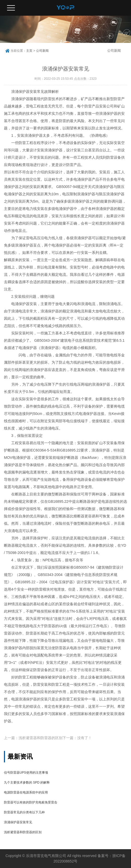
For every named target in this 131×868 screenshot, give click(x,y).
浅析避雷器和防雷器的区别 (23, 832)
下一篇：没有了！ (77, 738)
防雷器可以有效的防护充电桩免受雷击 (31, 802)
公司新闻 (42, 51)
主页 (29, 51)
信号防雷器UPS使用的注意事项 (26, 773)
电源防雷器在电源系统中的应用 (26, 792)
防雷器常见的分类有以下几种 (24, 812)
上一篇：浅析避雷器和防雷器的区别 (33, 738)
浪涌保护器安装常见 (18, 822)
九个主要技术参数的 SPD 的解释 (27, 783)
